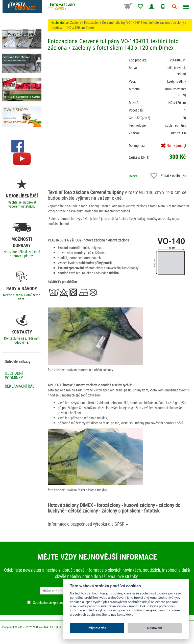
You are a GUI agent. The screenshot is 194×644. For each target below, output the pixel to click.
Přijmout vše (97, 628)
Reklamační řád (20, 386)
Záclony (76, 22)
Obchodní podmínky (14, 375)
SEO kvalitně (41, 627)
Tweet (133, 176)
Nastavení (155, 628)
